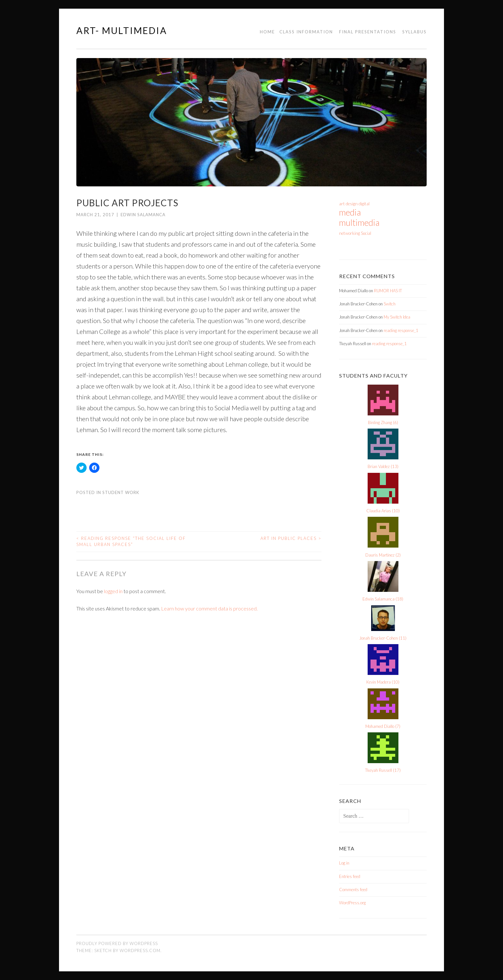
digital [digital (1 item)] (364, 204)
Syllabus (414, 32)
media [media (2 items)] (350, 212)
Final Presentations (368, 32)
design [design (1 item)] (352, 204)
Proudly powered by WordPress (117, 943)
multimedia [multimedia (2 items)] (359, 223)
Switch (390, 304)
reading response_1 (401, 330)
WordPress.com (140, 950)
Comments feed (353, 890)
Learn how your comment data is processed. (209, 608)
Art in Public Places (291, 538)
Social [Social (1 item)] (366, 233)
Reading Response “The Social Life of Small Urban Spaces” (131, 541)
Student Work (121, 492)
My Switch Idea (397, 317)
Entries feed (350, 876)
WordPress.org (352, 903)
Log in (344, 863)
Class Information (306, 32)
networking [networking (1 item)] (350, 233)
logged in (113, 591)
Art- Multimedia (122, 30)
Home (267, 32)
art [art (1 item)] (342, 204)
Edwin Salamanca (143, 215)
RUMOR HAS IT (388, 291)
